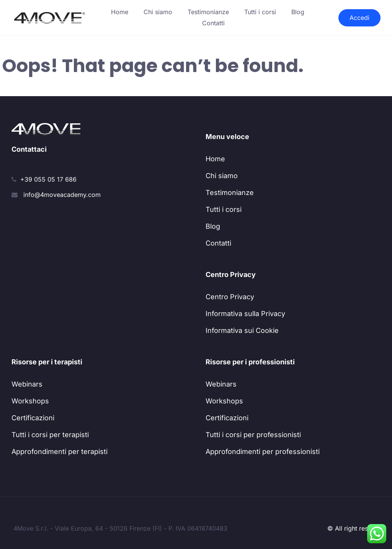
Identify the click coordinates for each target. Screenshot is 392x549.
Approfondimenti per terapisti (60, 451)
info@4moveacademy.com (62, 195)
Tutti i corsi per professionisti (253, 435)
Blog (298, 12)
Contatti (213, 23)
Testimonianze (208, 12)
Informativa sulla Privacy (245, 314)
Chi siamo (158, 12)
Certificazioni (33, 418)
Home (120, 12)
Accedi (359, 18)
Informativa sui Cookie (242, 330)
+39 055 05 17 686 (48, 179)
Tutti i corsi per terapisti (50, 435)
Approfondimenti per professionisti (263, 451)
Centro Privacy (230, 297)
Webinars (27, 384)
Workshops (30, 401)
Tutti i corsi (260, 12)
